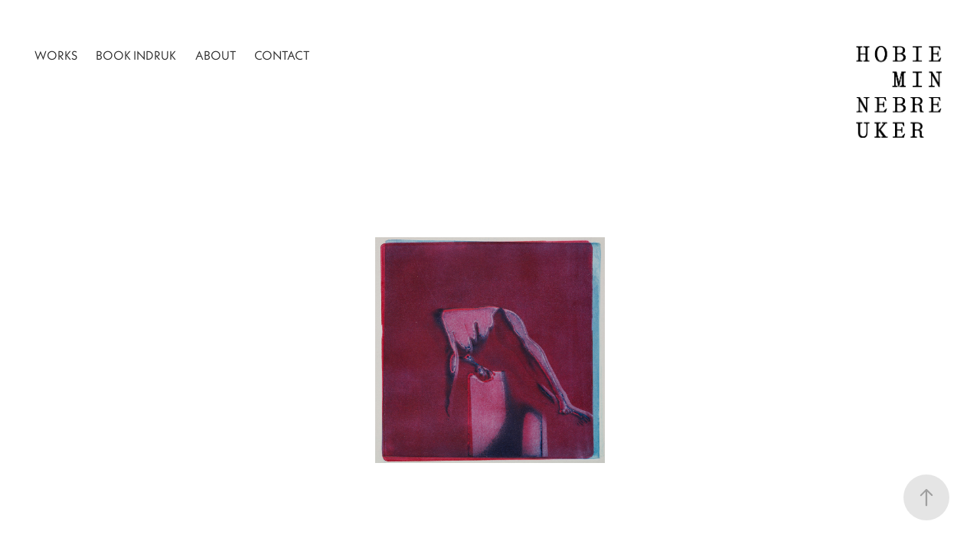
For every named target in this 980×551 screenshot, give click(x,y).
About (216, 55)
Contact (282, 55)
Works (56, 55)
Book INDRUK (136, 55)
